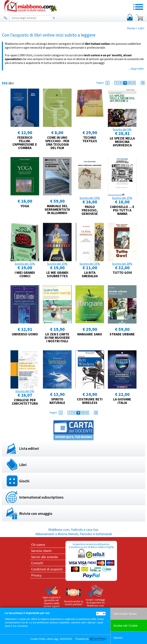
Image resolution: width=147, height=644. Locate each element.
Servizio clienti (41, 551)
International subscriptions (41, 497)
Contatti (37, 563)
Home (131, 28)
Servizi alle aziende (44, 557)
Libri (23, 465)
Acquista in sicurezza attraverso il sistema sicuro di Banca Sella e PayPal (91, 561)
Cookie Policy (38, 639)
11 (134, 83)
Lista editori (29, 448)
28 (143, 83)
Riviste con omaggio (36, 513)
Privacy (36, 575)
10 (129, 83)
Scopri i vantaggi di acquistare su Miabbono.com (95, 596)
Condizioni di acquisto (47, 569)
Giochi (24, 481)
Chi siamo (38, 545)
